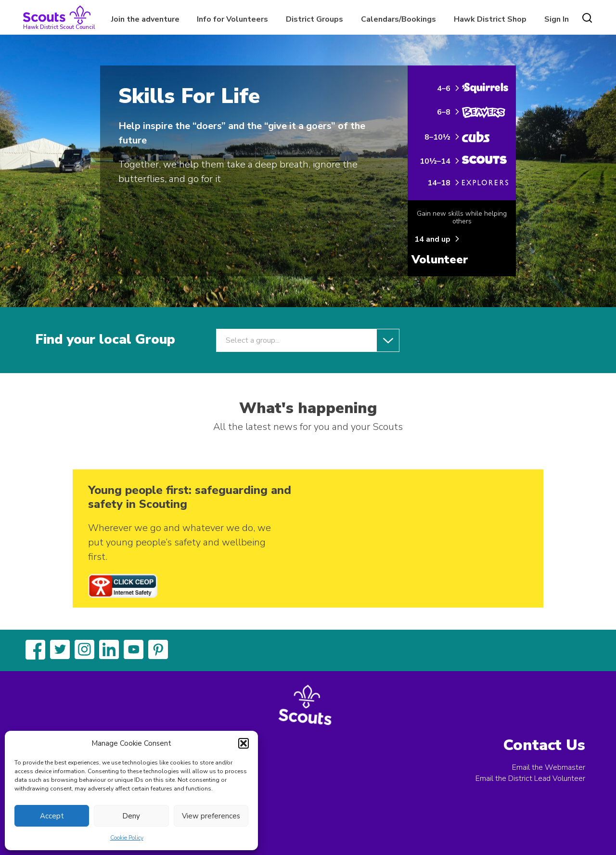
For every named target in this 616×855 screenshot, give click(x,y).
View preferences (211, 816)
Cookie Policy (127, 838)
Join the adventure (145, 19)
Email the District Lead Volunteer (530, 778)
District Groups (314, 19)
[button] (244, 743)
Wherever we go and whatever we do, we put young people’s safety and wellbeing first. (180, 542)
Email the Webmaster (549, 767)
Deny (131, 816)
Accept (52, 816)
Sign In (557, 19)
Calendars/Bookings (398, 19)
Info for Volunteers (232, 19)
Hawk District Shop (490, 19)
